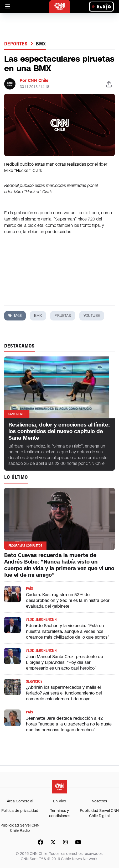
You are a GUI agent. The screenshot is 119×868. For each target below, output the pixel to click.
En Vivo (59, 801)
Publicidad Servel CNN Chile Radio (20, 828)
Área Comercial (20, 801)
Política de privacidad (20, 811)
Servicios (34, 682)
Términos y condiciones (60, 813)
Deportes (17, 44)
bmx (41, 44)
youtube (92, 316)
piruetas (63, 316)
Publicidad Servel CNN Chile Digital (99, 813)
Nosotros (99, 801)
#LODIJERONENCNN (41, 620)
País (29, 589)
